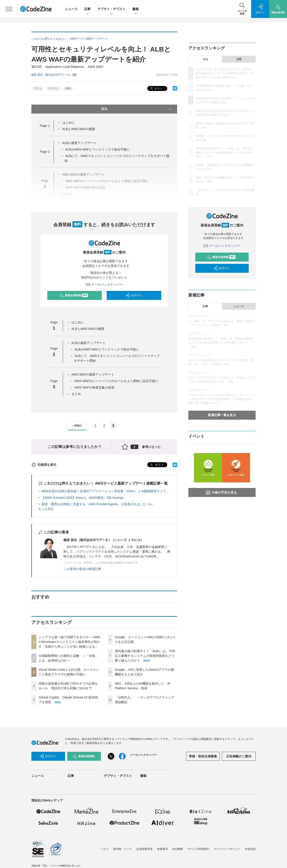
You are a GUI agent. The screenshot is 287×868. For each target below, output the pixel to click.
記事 (87, 9)
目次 (137, 109)
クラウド (53, 88)
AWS (68, 88)
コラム (38, 88)
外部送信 (250, 849)
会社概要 (178, 849)
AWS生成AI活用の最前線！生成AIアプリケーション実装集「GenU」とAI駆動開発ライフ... (105, 491)
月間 (239, 59)
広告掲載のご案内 (239, 756)
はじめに (69, 122)
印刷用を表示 (44, 465)
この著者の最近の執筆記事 (82, 569)
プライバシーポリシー (227, 849)
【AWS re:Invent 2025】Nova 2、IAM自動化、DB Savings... (84, 498)
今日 (205, 59)
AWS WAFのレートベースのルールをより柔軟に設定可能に (116, 381)
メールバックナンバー (104, 284)
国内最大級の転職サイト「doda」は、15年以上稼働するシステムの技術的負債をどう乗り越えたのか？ (145, 656)
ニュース (71, 9)
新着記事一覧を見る (222, 415)
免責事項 (162, 849)
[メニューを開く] (9, 9)
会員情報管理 (144, 849)
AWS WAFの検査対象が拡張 (94, 387)
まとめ (76, 394)
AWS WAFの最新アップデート (93, 374)
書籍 (135, 9)
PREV (76, 426)
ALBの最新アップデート (79, 143)
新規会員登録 (74, 295)
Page (45, 126)
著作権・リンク (122, 849)
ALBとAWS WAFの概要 (79, 129)
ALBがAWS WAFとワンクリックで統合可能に (98, 149)
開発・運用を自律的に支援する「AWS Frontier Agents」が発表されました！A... (98, 504)
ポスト (156, 89)
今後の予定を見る (221, 492)
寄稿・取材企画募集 (203, 756)
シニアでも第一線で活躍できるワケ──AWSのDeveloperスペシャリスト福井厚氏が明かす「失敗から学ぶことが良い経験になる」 (69, 642)
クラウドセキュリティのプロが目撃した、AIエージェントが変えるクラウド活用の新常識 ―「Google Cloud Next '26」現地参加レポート (222, 399)
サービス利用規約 (198, 849)
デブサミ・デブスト (111, 9)
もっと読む (46, 509)
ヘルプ (104, 849)
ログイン (133, 295)
